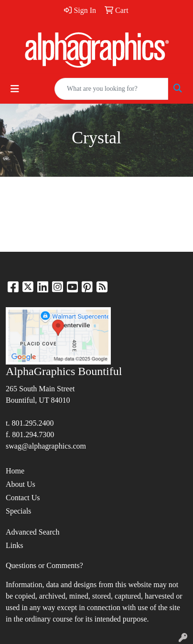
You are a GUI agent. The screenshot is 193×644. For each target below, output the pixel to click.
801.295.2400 (32, 423)
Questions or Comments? (44, 565)
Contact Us (23, 498)
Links (14, 545)
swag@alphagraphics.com (46, 446)
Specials (18, 511)
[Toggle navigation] (15, 89)
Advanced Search (32, 532)
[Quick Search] (111, 89)
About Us (21, 484)
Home (15, 471)
